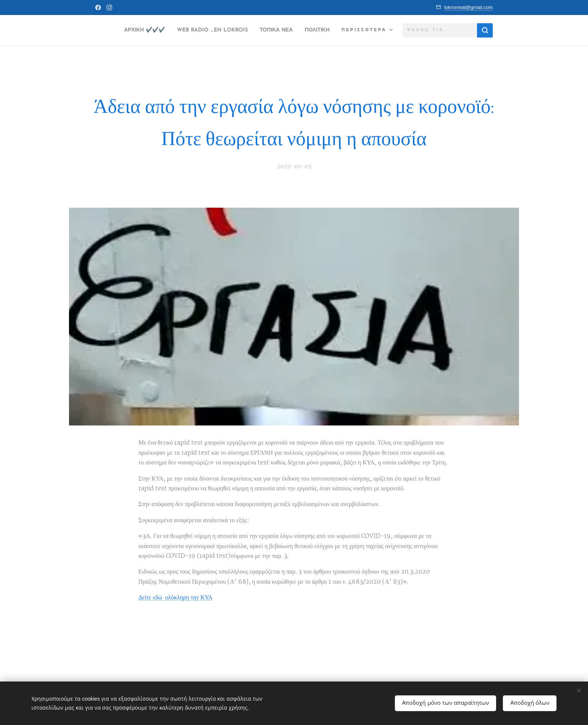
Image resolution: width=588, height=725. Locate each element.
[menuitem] (157, 30)
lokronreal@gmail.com (468, 7)
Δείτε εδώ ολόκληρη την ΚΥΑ (175, 597)
